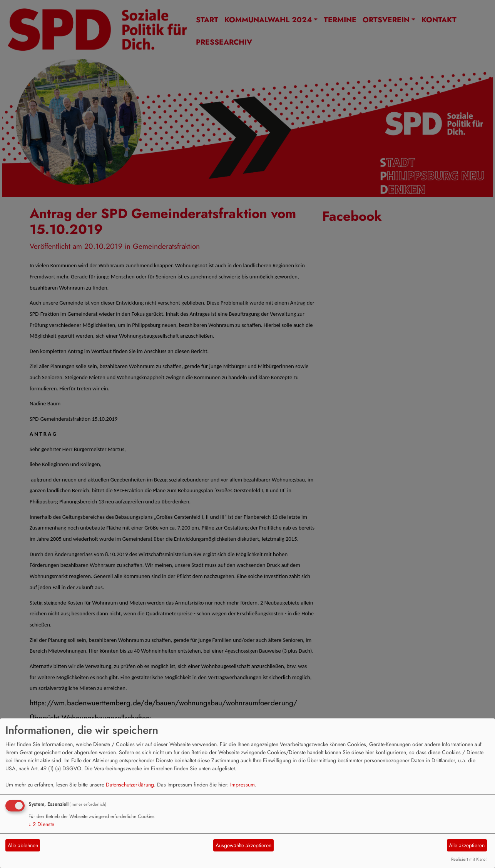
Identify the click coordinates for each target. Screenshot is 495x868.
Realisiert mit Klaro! (469, 859)
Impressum (242, 785)
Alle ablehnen (23, 845)
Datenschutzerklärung (130, 785)
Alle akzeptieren (467, 845)
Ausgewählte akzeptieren (243, 845)
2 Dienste (41, 824)
